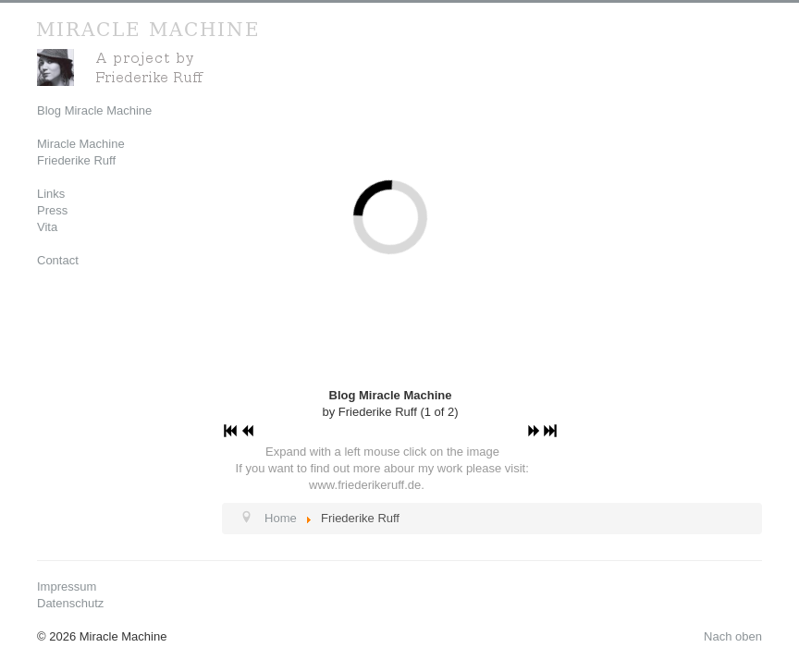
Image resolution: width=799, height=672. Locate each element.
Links (51, 194)
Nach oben (733, 636)
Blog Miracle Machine (94, 110)
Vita (47, 227)
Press (52, 210)
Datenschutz (70, 603)
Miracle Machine (81, 144)
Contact (58, 260)
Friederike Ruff (76, 160)
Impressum (67, 586)
